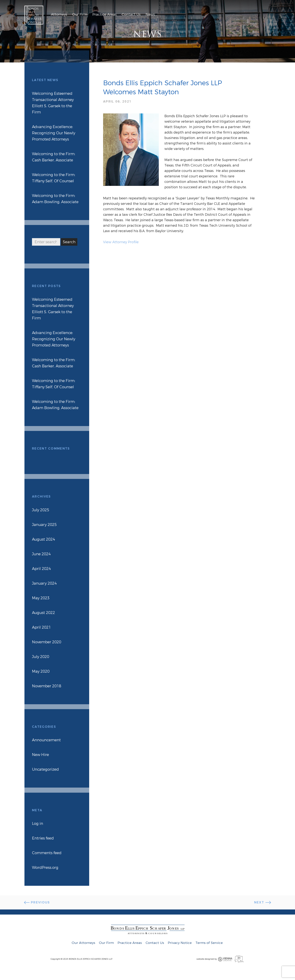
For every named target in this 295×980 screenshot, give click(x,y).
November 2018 (47, 686)
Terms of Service (209, 943)
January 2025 (44, 525)
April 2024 (41, 569)
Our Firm (80, 14)
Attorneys (59, 14)
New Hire (40, 755)
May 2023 (41, 598)
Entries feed (43, 838)
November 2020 (47, 642)
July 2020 (41, 657)
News (150, 14)
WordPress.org (45, 868)
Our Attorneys (83, 943)
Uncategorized (45, 769)
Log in (38, 824)
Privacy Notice (180, 943)
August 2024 (43, 539)
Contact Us (131, 14)
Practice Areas (105, 14)
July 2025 (41, 510)
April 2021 (41, 627)
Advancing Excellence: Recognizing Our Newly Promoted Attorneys (54, 133)
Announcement (46, 740)
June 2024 (41, 554)
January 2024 (44, 583)
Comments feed (47, 853)
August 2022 (43, 613)
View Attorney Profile (121, 242)
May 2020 (41, 671)
